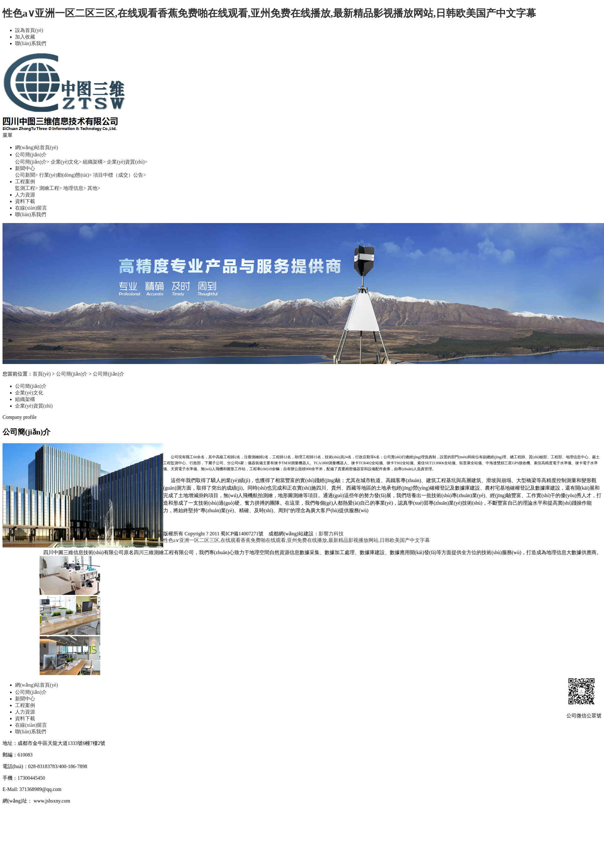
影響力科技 (331, 534)
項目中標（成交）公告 (120, 175)
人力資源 (25, 195)
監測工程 (26, 188)
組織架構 (94, 162)
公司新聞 (26, 175)
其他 (94, 188)
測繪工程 (51, 188)
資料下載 (25, 201)
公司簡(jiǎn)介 (31, 155)
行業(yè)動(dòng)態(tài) (65, 175)
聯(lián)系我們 (31, 43)
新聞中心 (25, 168)
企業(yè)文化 (66, 162)
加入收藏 (25, 37)
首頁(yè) (42, 374)
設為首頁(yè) (29, 30)
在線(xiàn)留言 (31, 208)
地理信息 (75, 188)
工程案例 (25, 182)
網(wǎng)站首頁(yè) (36, 147)
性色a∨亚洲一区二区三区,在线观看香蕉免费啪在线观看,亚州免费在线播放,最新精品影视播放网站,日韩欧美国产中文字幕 (269, 13)
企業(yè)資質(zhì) (127, 162)
